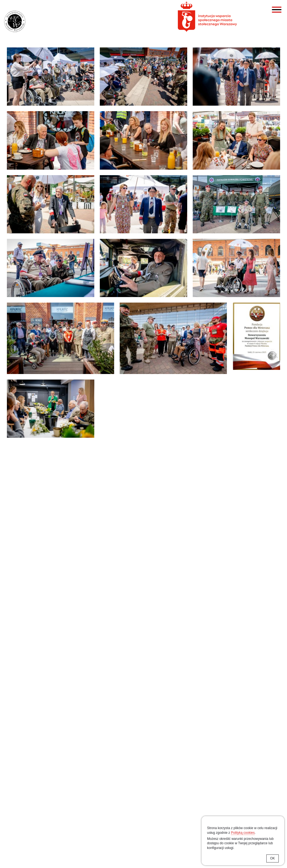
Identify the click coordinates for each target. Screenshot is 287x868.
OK (273, 858)
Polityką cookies (243, 833)
